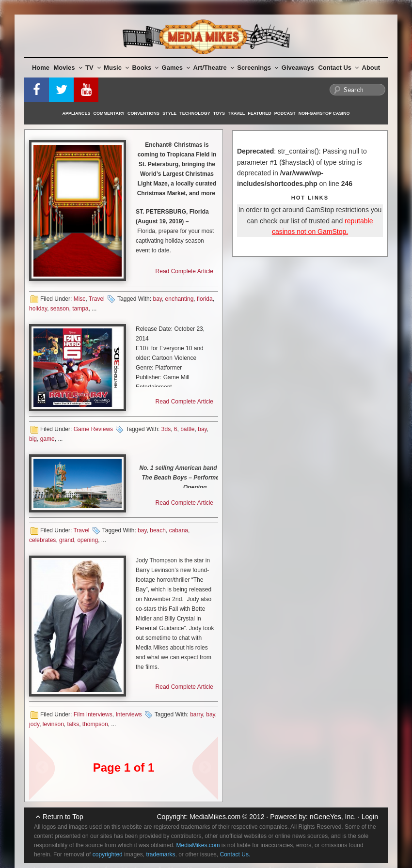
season (60, 309)
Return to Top (63, 817)
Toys (219, 113)
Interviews (128, 714)
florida (205, 299)
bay (157, 299)
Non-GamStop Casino (324, 113)
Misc (80, 299)
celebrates (42, 540)
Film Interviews (93, 714)
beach (158, 530)
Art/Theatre (213, 68)
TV (93, 68)
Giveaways (298, 68)
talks (73, 724)
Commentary (109, 113)
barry (196, 714)
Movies (68, 68)
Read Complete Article (184, 271)
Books (145, 68)
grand (67, 540)
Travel (236, 113)
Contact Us (338, 68)
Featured (259, 113)
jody (34, 724)
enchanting (180, 299)
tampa (80, 309)
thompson (95, 724)
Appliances (77, 113)
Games (176, 68)
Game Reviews (93, 429)
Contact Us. (235, 854)
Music (116, 68)
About (371, 68)
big (33, 439)
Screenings (258, 68)
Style (169, 113)
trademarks (160, 854)
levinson (53, 724)
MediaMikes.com (215, 817)
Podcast (285, 113)
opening (87, 540)
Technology (195, 113)
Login (370, 817)
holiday (38, 309)
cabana (179, 530)
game (48, 439)
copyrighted (108, 854)
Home (41, 68)
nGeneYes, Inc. (333, 817)
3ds (166, 429)
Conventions (143, 113)
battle (187, 429)
